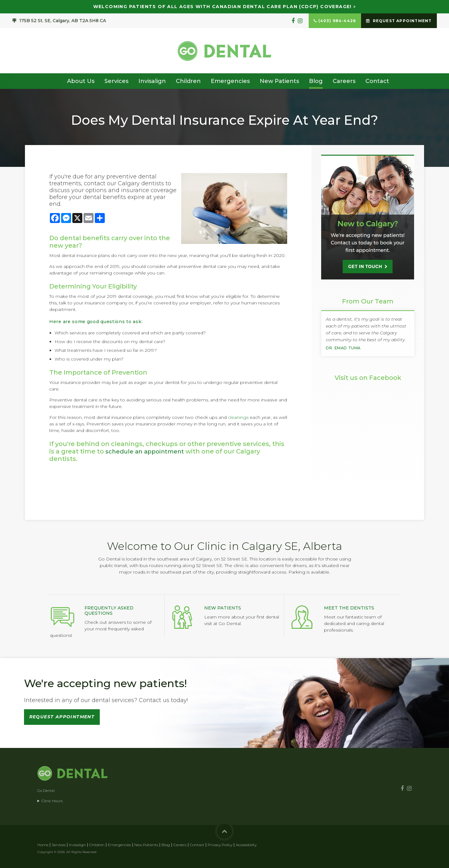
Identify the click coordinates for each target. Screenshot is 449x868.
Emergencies (230, 81)
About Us (81, 81)
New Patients (279, 81)
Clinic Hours (52, 801)
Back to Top (224, 831)
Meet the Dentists (349, 608)
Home (43, 845)
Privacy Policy (220, 845)
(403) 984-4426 (337, 21)
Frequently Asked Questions (109, 611)
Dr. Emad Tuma (343, 348)
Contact (377, 81)
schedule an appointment (148, 451)
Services (116, 81)
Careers (344, 81)
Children (188, 81)
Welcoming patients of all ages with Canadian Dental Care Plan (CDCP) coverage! (222, 7)
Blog (316, 81)
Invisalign (152, 81)
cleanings (238, 417)
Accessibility (246, 845)
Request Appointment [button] (401, 21)
